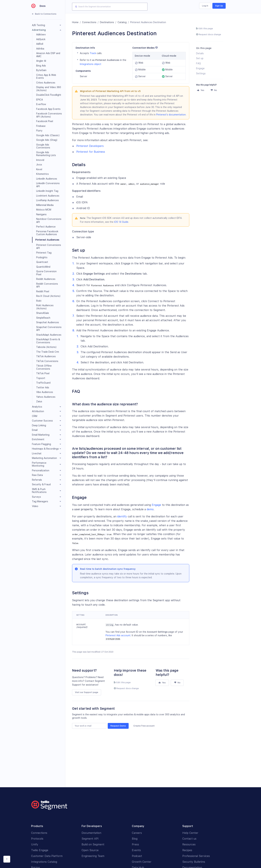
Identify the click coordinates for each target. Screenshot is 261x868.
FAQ (198, 63)
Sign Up (219, 6)
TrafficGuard (43, 383)
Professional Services (196, 856)
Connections (89, 22)
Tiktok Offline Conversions (44, 367)
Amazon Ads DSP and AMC (48, 55)
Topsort (41, 378)
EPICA (40, 100)
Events (136, 850)
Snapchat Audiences (48, 322)
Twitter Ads (43, 387)
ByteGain (41, 70)
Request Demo (118, 726)
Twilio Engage (40, 850)
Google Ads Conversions (43, 146)
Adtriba (40, 49)
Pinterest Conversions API (49, 247)
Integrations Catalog (44, 862)
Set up (200, 58)
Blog (135, 839)
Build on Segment (93, 844)
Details (200, 53)
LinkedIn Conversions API (48, 185)
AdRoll (40, 44)
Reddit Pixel (43, 291)
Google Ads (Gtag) (47, 140)
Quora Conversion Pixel (46, 273)
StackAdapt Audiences (49, 335)
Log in (205, 6)
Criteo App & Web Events (46, 77)
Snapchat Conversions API (49, 329)
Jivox (39, 165)
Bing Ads (41, 66)
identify (122, 516)
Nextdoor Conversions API (49, 221)
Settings (201, 73)
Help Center (190, 833)
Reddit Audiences (46, 279)
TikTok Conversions (47, 361)
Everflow (41, 104)
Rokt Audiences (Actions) (45, 307)
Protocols (37, 839)
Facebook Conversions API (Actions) (49, 115)
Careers (137, 833)
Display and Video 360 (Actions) (49, 89)
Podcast (137, 856)
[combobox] (110, 7)
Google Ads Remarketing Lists (46, 154)
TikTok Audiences (46, 356)
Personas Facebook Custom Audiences (47, 233)
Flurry (39, 131)
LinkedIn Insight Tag (47, 191)
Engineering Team (93, 856)
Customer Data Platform (47, 856)
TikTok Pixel (43, 373)
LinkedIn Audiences (47, 179)
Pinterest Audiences (47, 240)
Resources (189, 844)
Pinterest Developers (90, 146)
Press (135, 844)
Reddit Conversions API (47, 285)
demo (150, 509)
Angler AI (41, 61)
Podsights (42, 257)
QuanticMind (43, 267)
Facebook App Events (48, 109)
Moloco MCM (44, 210)
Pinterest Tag (44, 253)
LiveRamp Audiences (47, 200)
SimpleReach (43, 318)
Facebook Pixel (45, 121)
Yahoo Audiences (46, 397)
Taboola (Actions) (46, 347)
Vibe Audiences (45, 392)
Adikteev (41, 35)
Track (93, 53)
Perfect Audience (46, 227)
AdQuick (41, 39)
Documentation (91, 833)
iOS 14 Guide (121, 222)
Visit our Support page (87, 692)
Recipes (187, 850)
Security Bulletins (194, 862)
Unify (35, 844)
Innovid (40, 160)
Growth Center (142, 862)
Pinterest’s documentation (171, 115)
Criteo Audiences (46, 83)
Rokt (39, 301)
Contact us (189, 839)
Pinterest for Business (91, 152)
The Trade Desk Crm (48, 352)
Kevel (39, 169)
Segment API (90, 839)
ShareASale (43, 313)
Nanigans (41, 214)
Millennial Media (45, 205)
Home (75, 22)
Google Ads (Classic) (48, 135)
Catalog (122, 22)
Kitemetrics (42, 174)
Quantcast (42, 262)
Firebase (41, 126)
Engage (156, 505)
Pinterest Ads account (118, 635)
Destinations (107, 22)
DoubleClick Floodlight (49, 95)
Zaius (39, 401)
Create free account (144, 726)
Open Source (90, 850)
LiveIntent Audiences (48, 196)
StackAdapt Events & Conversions (48, 341)
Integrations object (91, 64)
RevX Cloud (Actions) (48, 296)
